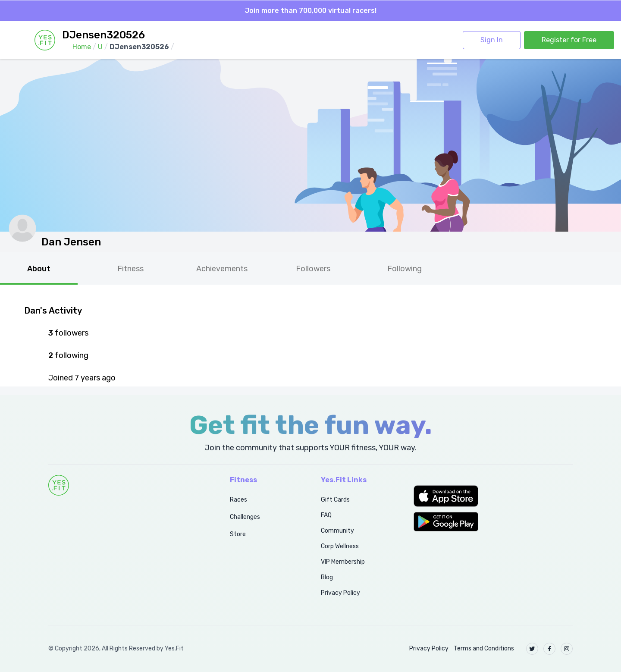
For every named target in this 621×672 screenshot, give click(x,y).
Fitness (130, 269)
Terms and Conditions (484, 648)
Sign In (492, 40)
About (39, 269)
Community (337, 531)
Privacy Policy (340, 593)
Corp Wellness (340, 546)
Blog (327, 577)
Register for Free (569, 40)
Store (238, 534)
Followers (313, 269)
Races (238, 500)
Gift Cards (335, 500)
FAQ (326, 515)
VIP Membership (343, 562)
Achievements (222, 269)
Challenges (245, 517)
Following (405, 269)
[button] (493, 496)
